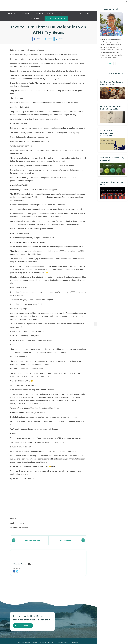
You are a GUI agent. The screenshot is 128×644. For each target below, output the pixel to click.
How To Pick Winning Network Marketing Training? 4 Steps (109, 133)
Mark (30, 561)
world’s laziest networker (20, 528)
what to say (33, 471)
